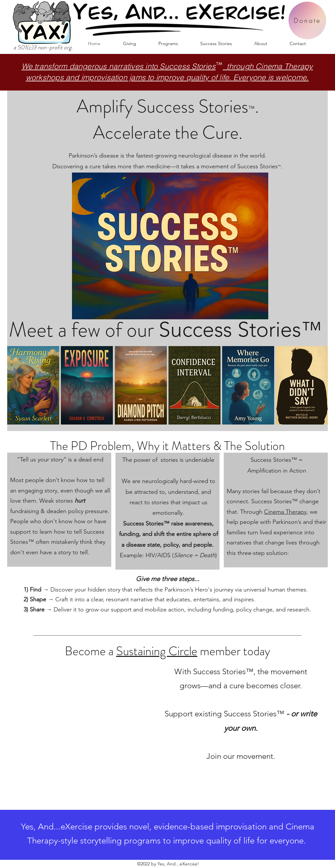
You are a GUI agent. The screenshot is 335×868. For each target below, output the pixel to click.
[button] (168, 44)
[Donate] (307, 20)
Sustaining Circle (157, 651)
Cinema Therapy (285, 512)
